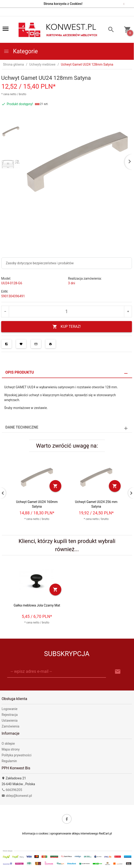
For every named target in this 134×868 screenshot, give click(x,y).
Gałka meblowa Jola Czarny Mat (37, 605)
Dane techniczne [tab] (22, 427)
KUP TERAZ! (67, 327)
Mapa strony (11, 749)
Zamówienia (10, 726)
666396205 (12, 790)
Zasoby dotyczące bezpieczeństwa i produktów (40, 263)
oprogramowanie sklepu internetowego (74, 834)
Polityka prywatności (17, 755)
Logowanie (10, 709)
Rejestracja (10, 715)
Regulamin (9, 761)
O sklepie (8, 744)
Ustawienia (10, 721)
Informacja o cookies (35, 834)
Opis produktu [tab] (20, 372)
